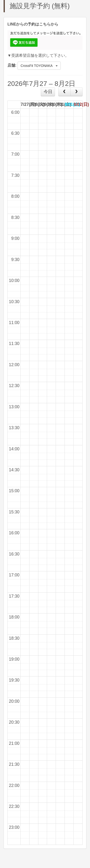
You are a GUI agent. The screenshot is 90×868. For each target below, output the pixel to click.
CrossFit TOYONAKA (39, 66)
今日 (48, 92)
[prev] (64, 92)
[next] (76, 92)
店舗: (12, 65)
